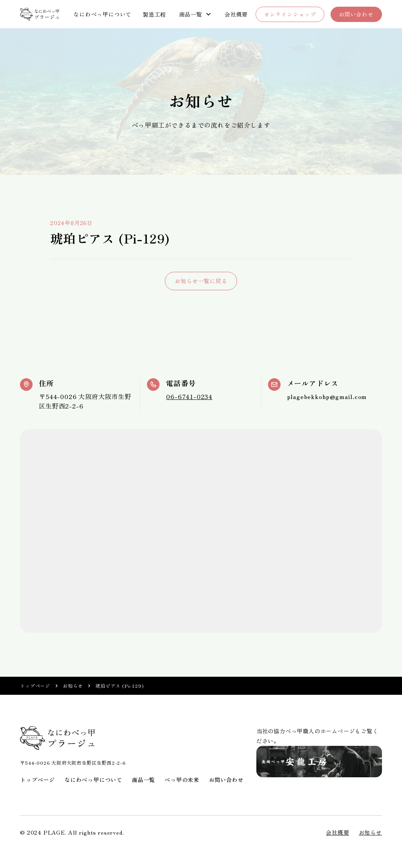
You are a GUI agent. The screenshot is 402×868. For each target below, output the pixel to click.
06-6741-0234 (189, 396)
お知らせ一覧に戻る (201, 281)
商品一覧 (143, 780)
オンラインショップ (290, 14)
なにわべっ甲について (102, 14)
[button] (195, 14)
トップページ (35, 686)
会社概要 (236, 14)
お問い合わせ (356, 14)
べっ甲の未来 (182, 780)
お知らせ (73, 686)
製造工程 (154, 14)
